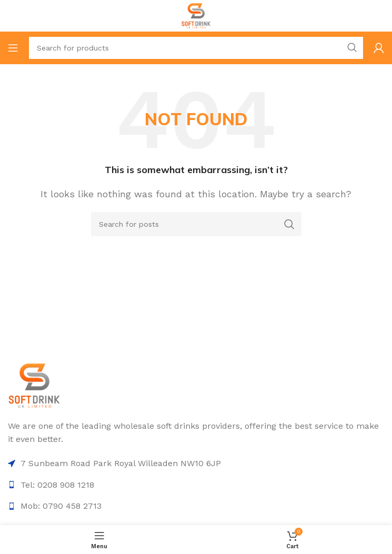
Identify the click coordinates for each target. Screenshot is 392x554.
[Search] (196, 48)
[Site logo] (196, 15)
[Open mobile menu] (13, 48)
